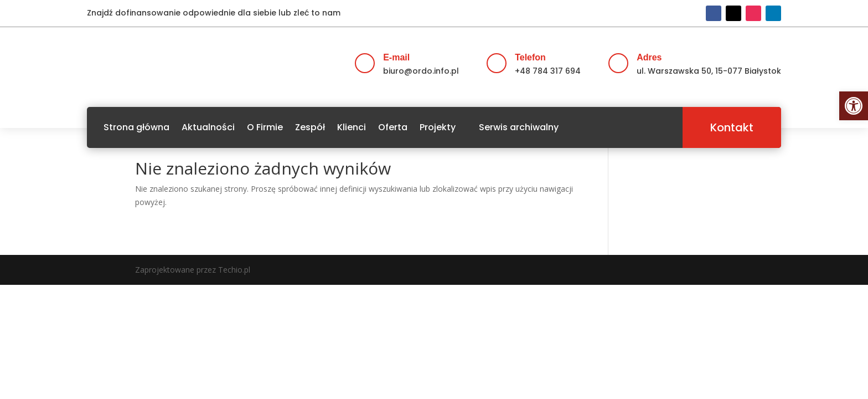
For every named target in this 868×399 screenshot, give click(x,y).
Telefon (530, 57)
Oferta (393, 127)
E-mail (396, 57)
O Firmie (265, 127)
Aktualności (208, 127)
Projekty (438, 127)
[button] (854, 106)
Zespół (310, 127)
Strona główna (136, 127)
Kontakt (732, 127)
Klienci (352, 127)
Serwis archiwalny (519, 127)
